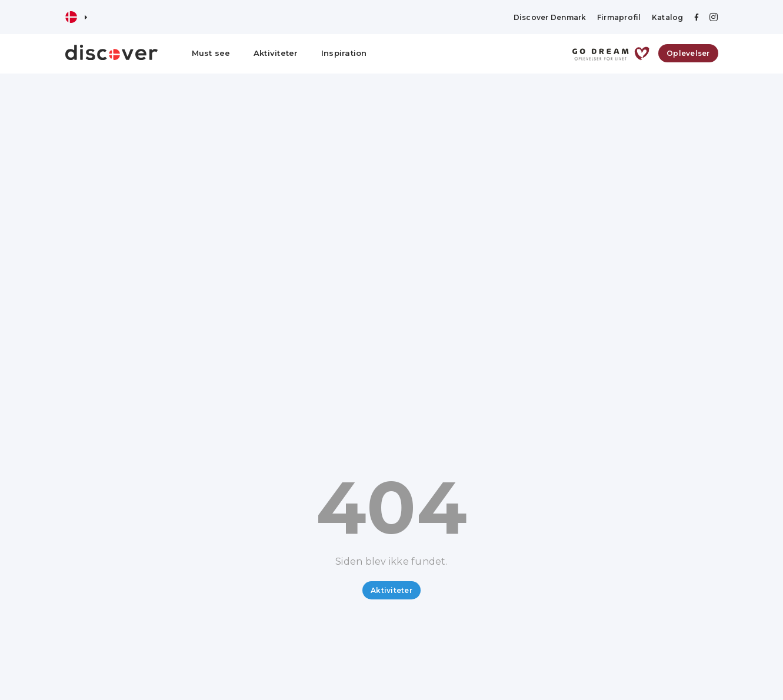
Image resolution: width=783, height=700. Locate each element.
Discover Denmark (550, 17)
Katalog (668, 17)
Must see (211, 53)
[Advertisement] (392, 162)
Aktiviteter (276, 53)
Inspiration (344, 53)
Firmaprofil (619, 17)
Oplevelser (688, 53)
